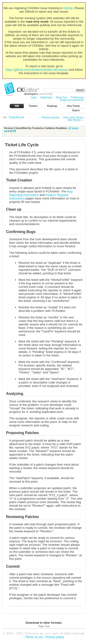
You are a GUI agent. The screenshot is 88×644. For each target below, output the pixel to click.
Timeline (33, 106)
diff (13, 131)
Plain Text (44, 626)
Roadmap (52, 106)
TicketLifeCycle (16, 117)
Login (34, 97)
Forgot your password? (72, 100)
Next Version (74, 120)
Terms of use (34, 637)
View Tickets (73, 106)
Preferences (77, 97)
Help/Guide (46, 97)
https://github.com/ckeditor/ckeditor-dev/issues (37, 70)
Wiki (17, 106)
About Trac (61, 97)
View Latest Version (73, 117)
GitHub (68, 8)
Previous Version (51, 117)
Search (76, 110)
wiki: (5, 117)
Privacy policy (55, 637)
